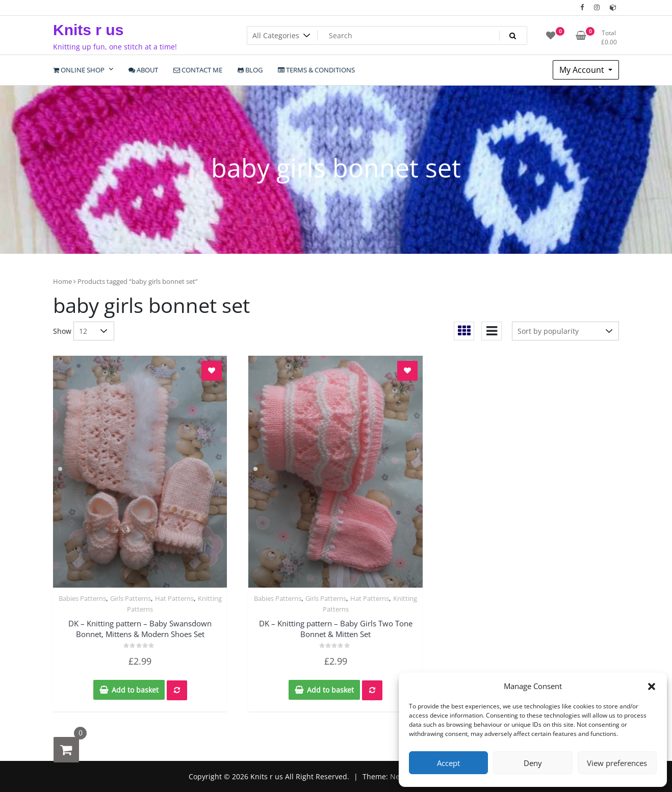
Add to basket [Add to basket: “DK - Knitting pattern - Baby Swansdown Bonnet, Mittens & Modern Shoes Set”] (135, 690)
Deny (533, 763)
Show (62, 331)
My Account (583, 70)
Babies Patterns (82, 598)
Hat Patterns (174, 598)
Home (62, 281)
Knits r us (88, 30)
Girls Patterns (131, 598)
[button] (652, 686)
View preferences (617, 763)
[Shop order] (565, 331)
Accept (448, 763)
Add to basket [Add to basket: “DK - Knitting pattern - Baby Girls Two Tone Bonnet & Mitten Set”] (330, 690)
